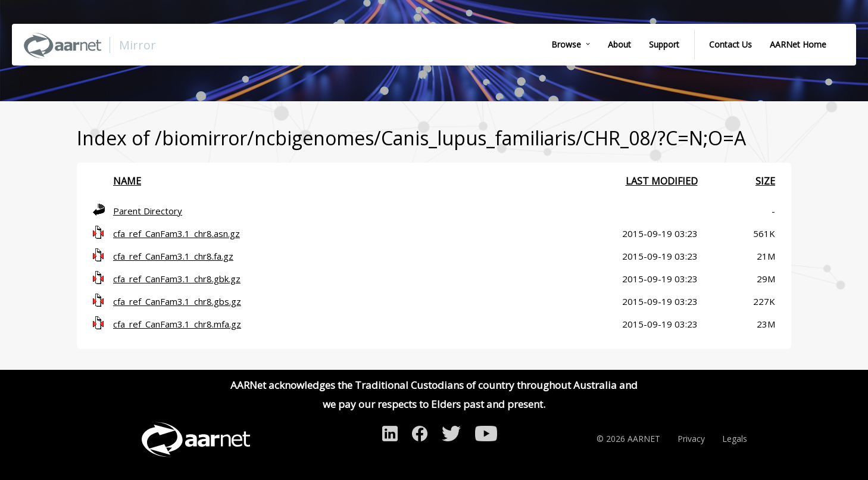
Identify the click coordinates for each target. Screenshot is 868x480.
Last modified (662, 181)
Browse (566, 44)
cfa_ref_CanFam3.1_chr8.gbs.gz (177, 301)
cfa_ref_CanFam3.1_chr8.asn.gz (177, 233)
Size (765, 181)
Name (127, 181)
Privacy (691, 439)
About (619, 44)
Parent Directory (148, 211)
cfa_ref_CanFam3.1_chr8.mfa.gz (177, 324)
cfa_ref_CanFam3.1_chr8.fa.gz (173, 256)
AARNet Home (798, 44)
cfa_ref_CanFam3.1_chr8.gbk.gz (177, 279)
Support (664, 44)
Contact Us (730, 44)
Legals (735, 439)
